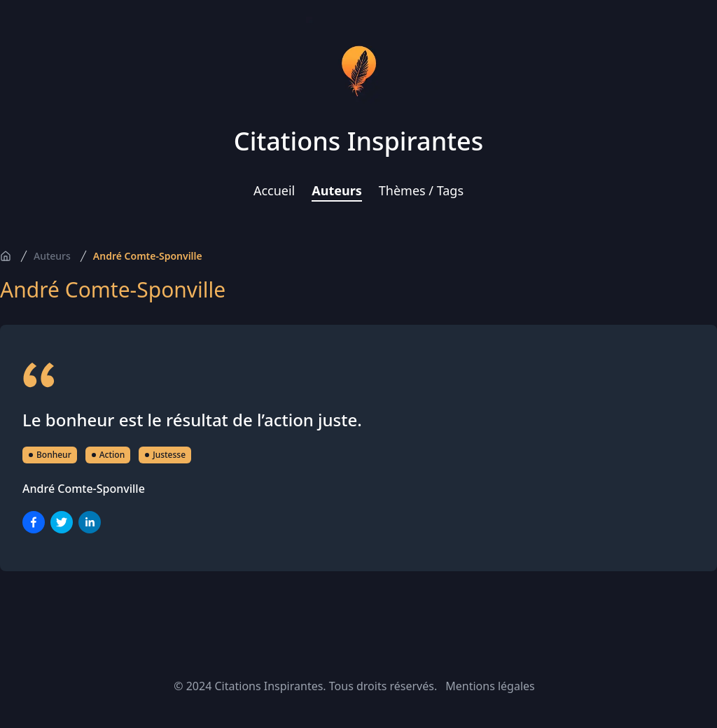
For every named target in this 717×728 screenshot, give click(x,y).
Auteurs (337, 190)
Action (108, 455)
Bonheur (50, 455)
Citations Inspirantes (358, 141)
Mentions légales (490, 686)
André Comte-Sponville (148, 256)
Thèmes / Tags (421, 190)
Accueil (274, 190)
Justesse (165, 455)
